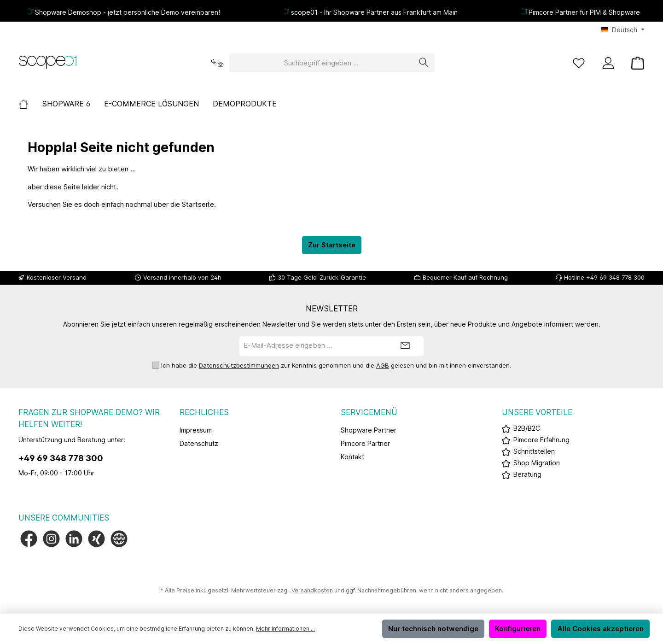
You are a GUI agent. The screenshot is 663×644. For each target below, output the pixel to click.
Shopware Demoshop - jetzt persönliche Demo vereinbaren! (128, 12)
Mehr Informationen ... (285, 629)
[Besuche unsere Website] (119, 539)
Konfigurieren (518, 629)
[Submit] (405, 346)
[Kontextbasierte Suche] (217, 63)
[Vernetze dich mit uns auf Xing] (96, 539)
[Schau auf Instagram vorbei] (51, 539)
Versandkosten (312, 590)
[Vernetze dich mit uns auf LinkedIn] (74, 539)
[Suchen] (424, 63)
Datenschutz (199, 443)
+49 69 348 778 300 (61, 458)
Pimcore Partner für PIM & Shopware (584, 12)
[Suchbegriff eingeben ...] (321, 63)
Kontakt (352, 457)
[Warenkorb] (635, 63)
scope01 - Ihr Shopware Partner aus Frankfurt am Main (374, 12)
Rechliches (204, 412)
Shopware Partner (369, 430)
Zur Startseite (332, 245)
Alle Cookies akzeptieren (600, 629)
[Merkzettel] (579, 63)
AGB (383, 365)
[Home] (30, 104)
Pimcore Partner (365, 443)
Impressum (196, 430)
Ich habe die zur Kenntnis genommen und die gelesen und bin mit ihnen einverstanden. (336, 366)
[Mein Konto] (608, 63)
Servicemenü (369, 412)
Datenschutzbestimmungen (239, 365)
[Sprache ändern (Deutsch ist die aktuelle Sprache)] (623, 30)
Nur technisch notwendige (433, 629)
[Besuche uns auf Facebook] (29, 539)
